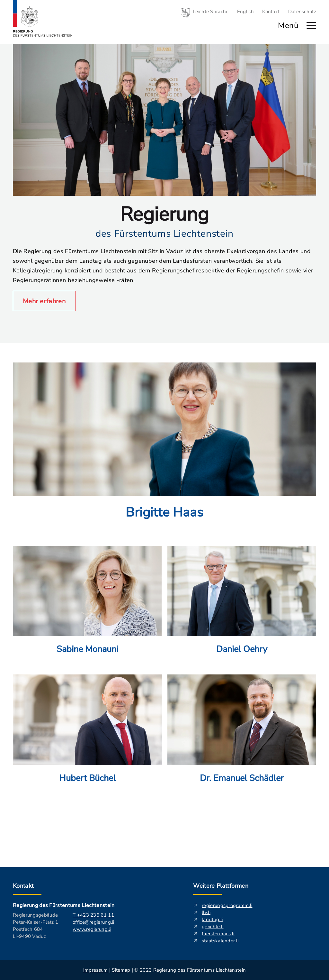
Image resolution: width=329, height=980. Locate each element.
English (245, 12)
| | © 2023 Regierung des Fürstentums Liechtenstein (164, 970)
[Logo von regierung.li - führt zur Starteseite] (43, 18)
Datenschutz (302, 12)
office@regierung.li (93, 922)
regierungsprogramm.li (227, 905)
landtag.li (212, 920)
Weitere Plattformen (221, 886)
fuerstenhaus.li (218, 934)
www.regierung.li (92, 929)
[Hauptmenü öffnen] (311, 26)
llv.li (206, 912)
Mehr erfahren (44, 301)
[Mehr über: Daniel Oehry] (242, 610)
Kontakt (271, 12)
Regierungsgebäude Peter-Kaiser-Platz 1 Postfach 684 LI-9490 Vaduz (36, 926)
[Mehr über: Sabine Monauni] (87, 610)
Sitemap (121, 970)
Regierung (164, 214)
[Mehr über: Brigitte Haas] (164, 451)
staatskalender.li (220, 941)
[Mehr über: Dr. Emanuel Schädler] (242, 739)
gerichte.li (213, 927)
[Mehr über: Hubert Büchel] (87, 739)
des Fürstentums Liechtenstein (164, 234)
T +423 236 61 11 (93, 915)
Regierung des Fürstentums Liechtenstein (64, 905)
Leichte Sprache (211, 12)
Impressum (96, 970)
